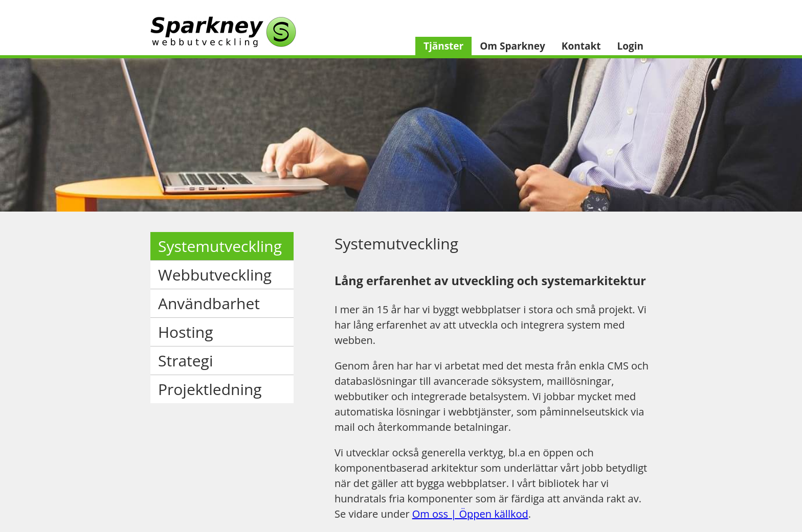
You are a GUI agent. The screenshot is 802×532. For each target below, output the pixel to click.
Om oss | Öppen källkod (470, 514)
